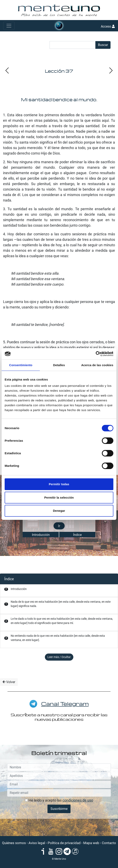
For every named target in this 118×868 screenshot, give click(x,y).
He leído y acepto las (59, 800)
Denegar (59, 511)
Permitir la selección (59, 497)
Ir (59, 526)
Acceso (108, 26)
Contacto (109, 843)
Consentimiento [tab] (21, 365)
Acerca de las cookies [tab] (97, 365)
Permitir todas (59, 484)
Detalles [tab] (59, 365)
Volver (9, 682)
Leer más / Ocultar (59, 657)
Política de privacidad (64, 843)
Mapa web (91, 843)
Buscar (103, 45)
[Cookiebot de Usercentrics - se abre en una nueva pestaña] (96, 354)
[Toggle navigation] (9, 26)
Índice (77, 535)
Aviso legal (37, 843)
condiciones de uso (78, 800)
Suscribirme (59, 809)
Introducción (41, 535)
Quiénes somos (14, 843)
